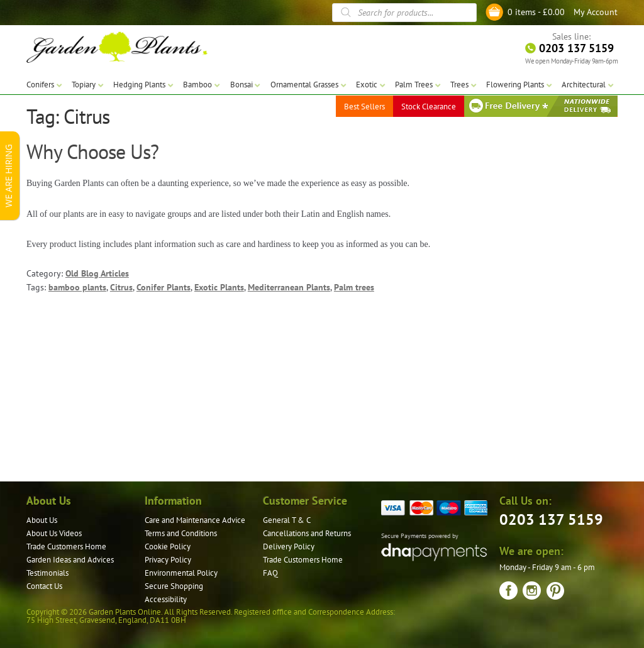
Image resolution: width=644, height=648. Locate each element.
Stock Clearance (429, 107)
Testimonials (47, 573)
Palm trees (354, 287)
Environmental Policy (181, 573)
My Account (596, 12)
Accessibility (166, 599)
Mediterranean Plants (289, 287)
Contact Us (44, 586)
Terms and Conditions (181, 533)
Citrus (121, 287)
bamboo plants (77, 287)
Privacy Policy (168, 560)
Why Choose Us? (92, 151)
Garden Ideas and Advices (70, 560)
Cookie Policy (168, 546)
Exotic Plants (219, 287)
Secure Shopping (174, 586)
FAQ (270, 573)
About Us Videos (54, 533)
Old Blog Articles (97, 273)
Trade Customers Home (66, 546)
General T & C (287, 520)
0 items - (536, 12)
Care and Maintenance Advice (195, 520)
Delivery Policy (289, 546)
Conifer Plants (164, 287)
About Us (42, 520)
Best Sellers (364, 107)
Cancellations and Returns (307, 533)
